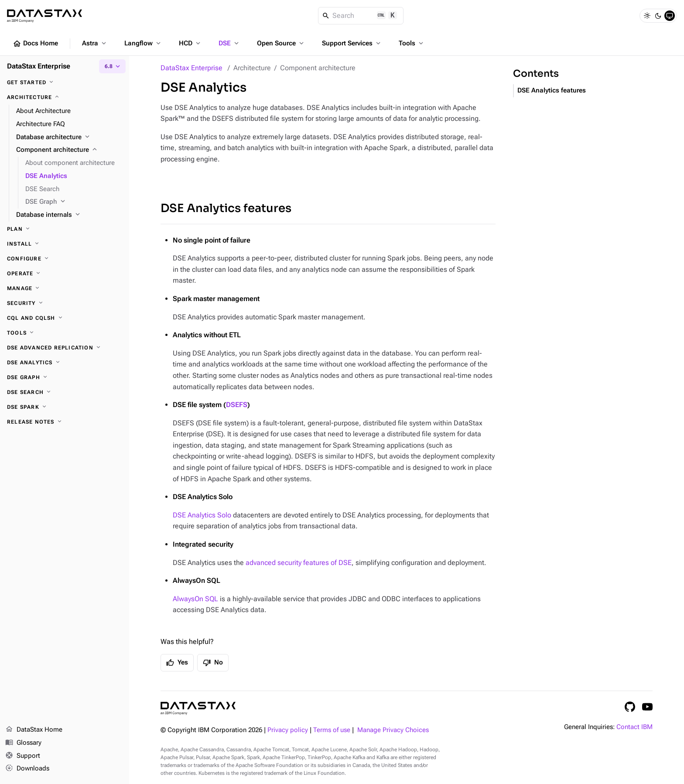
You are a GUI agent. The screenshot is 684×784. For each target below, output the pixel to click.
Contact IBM (634, 727)
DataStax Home (34, 730)
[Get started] (65, 82)
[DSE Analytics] (65, 363)
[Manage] (65, 288)
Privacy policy (288, 730)
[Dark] (658, 16)
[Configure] (65, 259)
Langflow (143, 43)
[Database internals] (69, 215)
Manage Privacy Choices (393, 730)
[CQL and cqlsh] (65, 318)
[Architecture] (65, 97)
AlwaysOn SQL (195, 599)
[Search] (361, 16)
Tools (412, 43)
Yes (177, 663)
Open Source (281, 43)
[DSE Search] (65, 392)
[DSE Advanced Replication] (65, 348)
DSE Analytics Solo (202, 515)
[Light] (647, 16)
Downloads (27, 769)
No (213, 663)
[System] (670, 16)
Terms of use (332, 730)
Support (23, 756)
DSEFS (237, 405)
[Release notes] (65, 422)
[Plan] (65, 229)
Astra (95, 43)
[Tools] (65, 333)
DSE (229, 43)
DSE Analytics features (226, 208)
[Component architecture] (69, 150)
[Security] (65, 303)
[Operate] (65, 274)
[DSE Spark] (65, 407)
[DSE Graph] (74, 202)
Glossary (23, 743)
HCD (190, 43)
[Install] (65, 244)
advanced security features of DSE (299, 563)
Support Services (352, 43)
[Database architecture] (69, 137)
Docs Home (35, 44)
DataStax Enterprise (192, 68)
